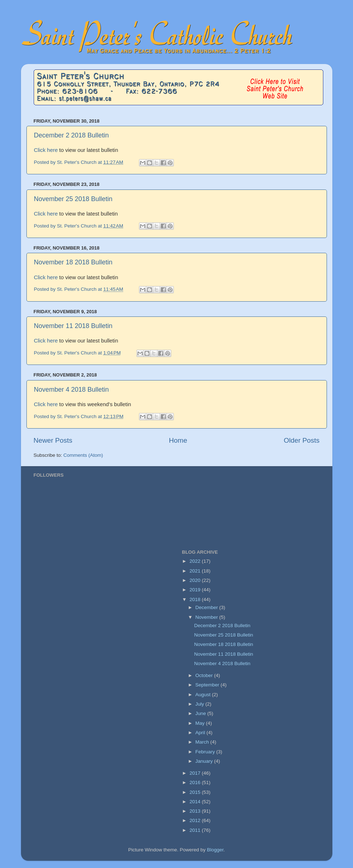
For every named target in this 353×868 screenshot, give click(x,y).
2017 (196, 773)
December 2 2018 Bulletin (72, 135)
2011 (196, 830)
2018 (196, 599)
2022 (196, 561)
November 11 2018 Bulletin (73, 326)
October (205, 675)
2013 (196, 811)
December (207, 607)
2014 (196, 802)
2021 (196, 571)
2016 (196, 782)
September (208, 685)
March (203, 742)
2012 (196, 820)
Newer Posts (53, 440)
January (205, 761)
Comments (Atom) (83, 455)
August (204, 695)
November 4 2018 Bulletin (72, 390)
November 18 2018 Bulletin (73, 262)
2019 (196, 590)
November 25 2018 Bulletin (73, 199)
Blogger (215, 850)
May (201, 723)
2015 (196, 792)
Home (178, 440)
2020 (196, 580)
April (201, 733)
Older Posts (302, 440)
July (201, 704)
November (207, 617)
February (206, 752)
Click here (46, 150)
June (201, 713)
